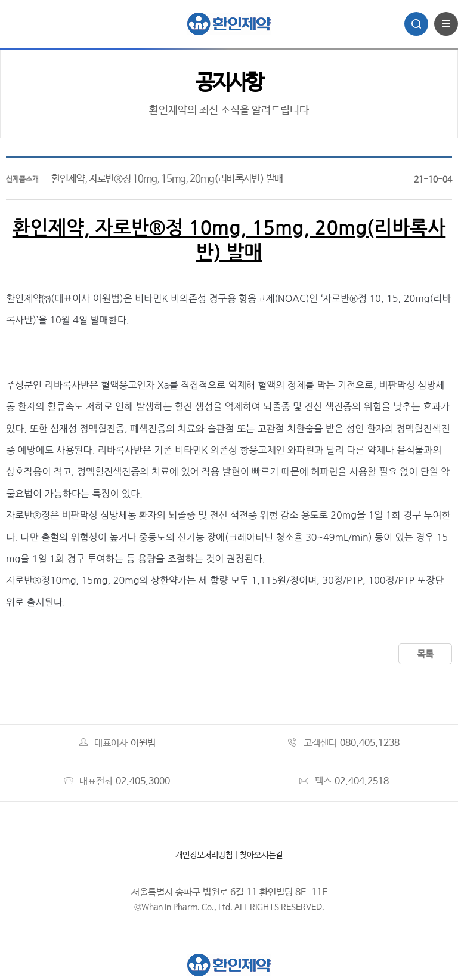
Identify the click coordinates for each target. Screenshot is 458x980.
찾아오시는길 (261, 855)
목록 (425, 654)
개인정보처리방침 (204, 855)
